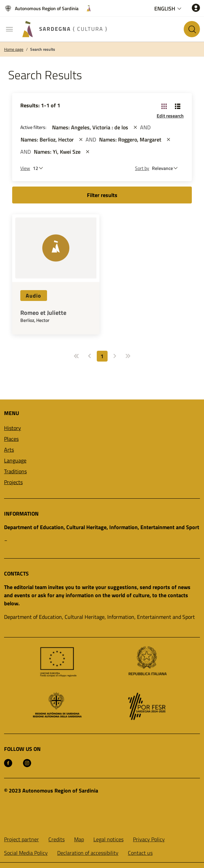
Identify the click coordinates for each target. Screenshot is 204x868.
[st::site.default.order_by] (166, 168)
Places (11, 439)
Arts (9, 450)
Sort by (142, 168)
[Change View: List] (178, 106)
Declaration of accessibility (88, 853)
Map (79, 839)
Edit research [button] (170, 116)
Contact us (140, 853)
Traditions (15, 471)
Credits (56, 839)
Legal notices (108, 839)
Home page (14, 49)
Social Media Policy (26, 853)
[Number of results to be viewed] (40, 168)
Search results (43, 49)
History (13, 428)
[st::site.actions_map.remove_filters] (135, 127)
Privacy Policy (149, 839)
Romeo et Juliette (43, 313)
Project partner (21, 839)
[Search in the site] (192, 29)
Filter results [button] (102, 195)
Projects (13, 482)
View (25, 168)
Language (15, 460)
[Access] (196, 8)
